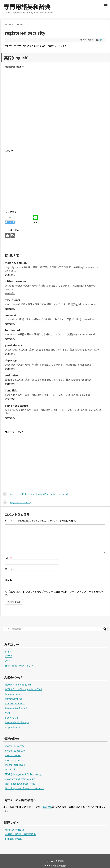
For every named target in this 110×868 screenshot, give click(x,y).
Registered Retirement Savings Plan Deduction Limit (35, 494)
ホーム (50, 861)
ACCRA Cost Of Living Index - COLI (23, 689)
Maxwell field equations (18, 684)
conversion (12, 315)
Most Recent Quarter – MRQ (20, 784)
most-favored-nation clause (20, 779)
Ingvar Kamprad (14, 699)
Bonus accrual (13, 694)
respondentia (12, 727)
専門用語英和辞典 (27, 7)
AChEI (8, 713)
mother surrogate (15, 746)
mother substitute (15, 751)
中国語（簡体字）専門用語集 (20, 834)
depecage (11, 360)
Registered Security (17, 502)
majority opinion (16, 263)
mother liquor (13, 755)
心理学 (9, 656)
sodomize (11, 375)
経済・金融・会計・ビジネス (20, 666)
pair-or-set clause (16, 405)
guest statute (14, 345)
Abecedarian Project (16, 708)
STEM (8, 651)
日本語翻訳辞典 (13, 839)
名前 (9, 557)
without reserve (15, 281)
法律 (101, 40)
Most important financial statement (25, 788)
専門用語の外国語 (14, 830)
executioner (13, 300)
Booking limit (13, 718)
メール (10, 569)
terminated (12, 330)
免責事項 (47, 807)
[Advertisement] (55, 111)
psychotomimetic (15, 703)
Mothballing (12, 769)
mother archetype (15, 765)
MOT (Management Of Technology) (24, 774)
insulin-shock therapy (17, 722)
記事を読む (10, 275)
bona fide (11, 390)
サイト (8, 580)
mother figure (13, 760)
